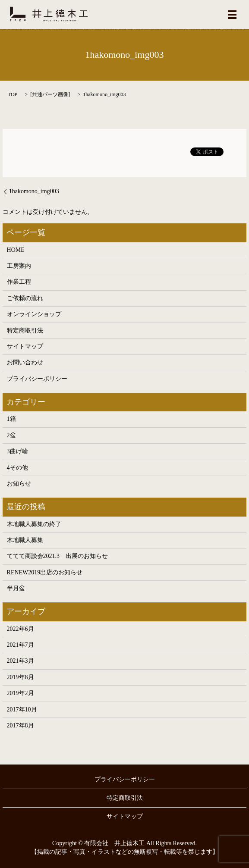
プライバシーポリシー (37, 379)
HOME (16, 250)
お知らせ (19, 484)
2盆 (11, 435)
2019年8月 (20, 677)
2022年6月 (20, 629)
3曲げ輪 (17, 451)
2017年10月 (22, 710)
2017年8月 (20, 725)
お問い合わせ (25, 362)
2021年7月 (20, 645)
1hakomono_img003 (34, 191)
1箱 (11, 419)
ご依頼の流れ (25, 298)
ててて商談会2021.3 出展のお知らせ (58, 556)
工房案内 (19, 266)
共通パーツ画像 (50, 94)
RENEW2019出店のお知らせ (45, 572)
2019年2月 (20, 693)
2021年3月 (20, 661)
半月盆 (16, 588)
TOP (13, 94)
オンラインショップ (34, 314)
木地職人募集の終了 (34, 524)
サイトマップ (25, 346)
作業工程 (19, 282)
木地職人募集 (25, 540)
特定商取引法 (25, 331)
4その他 (17, 468)
